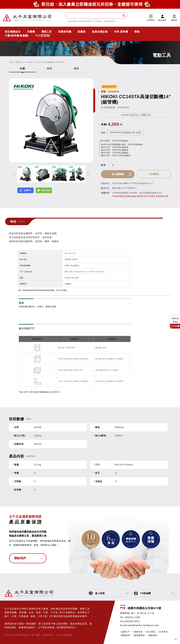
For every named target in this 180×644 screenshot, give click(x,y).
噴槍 (137, 32)
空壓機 (31, 32)
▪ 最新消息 (138, 632)
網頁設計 (68, 635)
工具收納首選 (108, 21)
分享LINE (45, 190)
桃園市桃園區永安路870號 (144, 608)
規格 (49, 68)
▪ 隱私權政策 (139, 635)
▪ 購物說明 (125, 635)
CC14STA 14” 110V (125, 133)
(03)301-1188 (132, 617)
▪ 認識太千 (125, 632)
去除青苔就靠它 (85, 21)
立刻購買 (154, 174)
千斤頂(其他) (42, 36)
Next (88, 174)
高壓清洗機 (65, 32)
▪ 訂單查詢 (163, 632)
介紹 (22, 68)
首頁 (11, 62)
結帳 (176, 326)
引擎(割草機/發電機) (17, 36)
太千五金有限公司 (27, 18)
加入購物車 (118, 174)
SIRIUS (60, 635)
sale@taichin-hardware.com (143, 625)
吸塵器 (82, 32)
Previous (14, 174)
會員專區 (162, 20)
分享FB (27, 190)
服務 (76, 68)
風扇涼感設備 (100, 32)
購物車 (174, 18)
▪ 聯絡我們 (152, 635)
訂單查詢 (151, 20)
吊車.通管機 (121, 32)
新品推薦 (72, 21)
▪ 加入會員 (150, 632)
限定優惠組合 (13, 32)
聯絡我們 (20, 558)
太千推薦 (97, 21)
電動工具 (46, 32)
